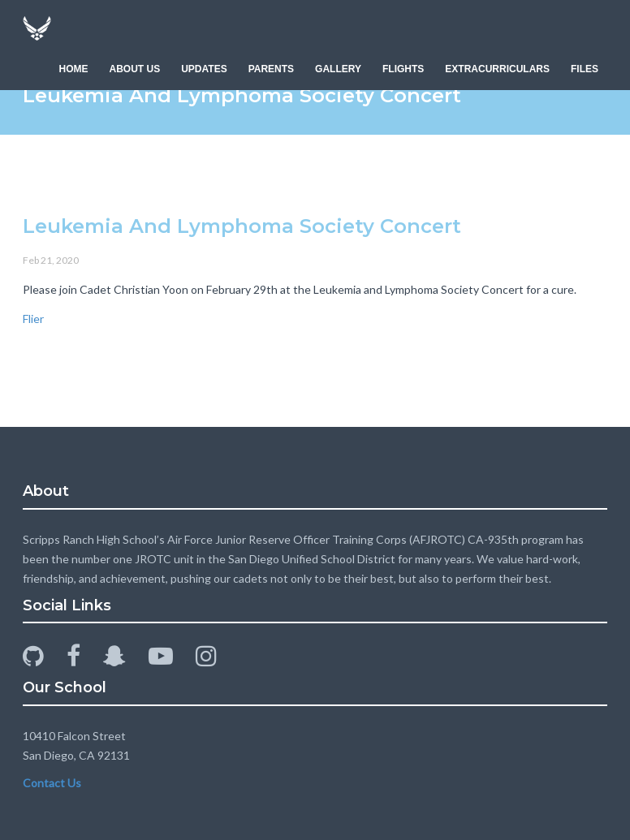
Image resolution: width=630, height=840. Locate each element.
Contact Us (52, 783)
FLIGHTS (403, 69)
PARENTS (271, 69)
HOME (74, 69)
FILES (585, 69)
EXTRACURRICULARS (497, 69)
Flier (33, 319)
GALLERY (338, 69)
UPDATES (204, 69)
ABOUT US (135, 69)
